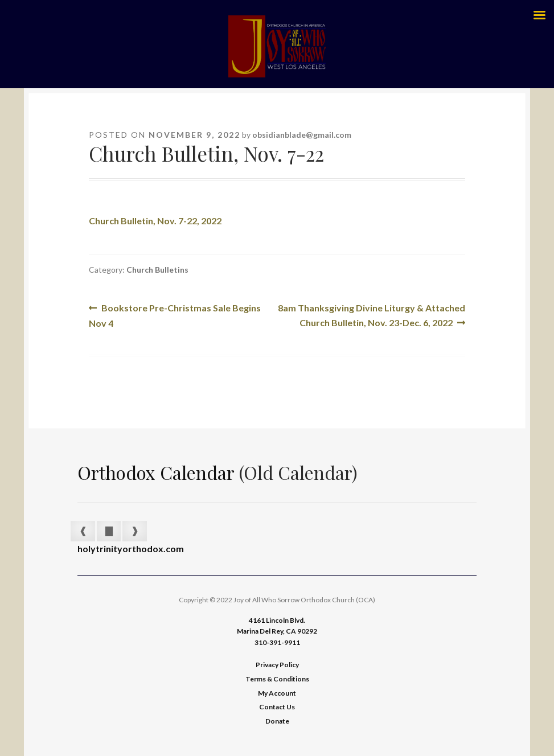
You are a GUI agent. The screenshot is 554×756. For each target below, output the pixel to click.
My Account (277, 693)
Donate (277, 721)
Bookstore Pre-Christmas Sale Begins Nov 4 (175, 315)
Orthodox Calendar (156, 472)
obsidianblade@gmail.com (302, 135)
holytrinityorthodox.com (131, 548)
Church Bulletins (157, 270)
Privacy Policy (277, 665)
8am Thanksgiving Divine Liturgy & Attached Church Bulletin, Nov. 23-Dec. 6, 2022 (371, 314)
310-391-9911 (277, 642)
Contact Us (277, 707)
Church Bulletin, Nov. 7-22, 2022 (155, 221)
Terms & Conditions (277, 679)
